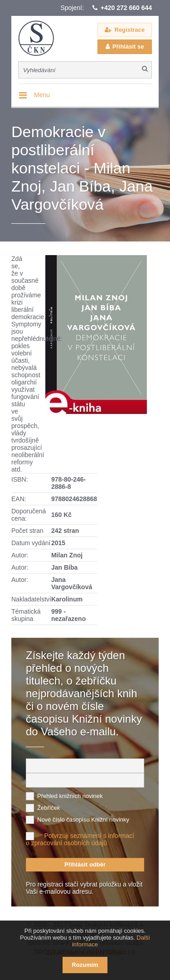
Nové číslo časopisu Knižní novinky (83, 820)
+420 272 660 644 (126, 8)
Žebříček (49, 808)
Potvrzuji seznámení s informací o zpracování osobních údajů (80, 839)
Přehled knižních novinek (70, 796)
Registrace (130, 30)
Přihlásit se (128, 47)
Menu (42, 95)
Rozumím (85, 965)
